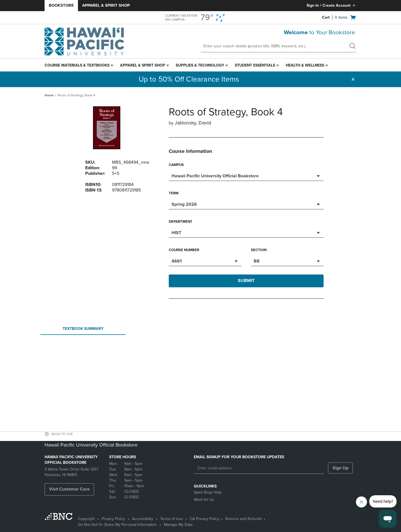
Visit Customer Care (69, 489)
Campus (176, 165)
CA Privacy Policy (205, 519)
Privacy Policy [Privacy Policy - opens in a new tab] (113, 519)
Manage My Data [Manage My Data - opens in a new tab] (178, 525)
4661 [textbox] (177, 261)
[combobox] (246, 175)
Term (174, 193)
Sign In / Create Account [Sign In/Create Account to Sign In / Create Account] (332, 5)
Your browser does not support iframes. (202, 357)
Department (181, 222)
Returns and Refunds (244, 519)
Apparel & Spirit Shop (106, 5)
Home (49, 95)
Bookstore (61, 5)
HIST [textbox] (176, 233)
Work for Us (204, 500)
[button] (353, 79)
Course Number (184, 250)
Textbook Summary (83, 330)
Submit (246, 281)
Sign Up (340, 468)
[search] (352, 46)
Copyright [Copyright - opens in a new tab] (86, 519)
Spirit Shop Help (208, 492)
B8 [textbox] (257, 261)
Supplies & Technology (200, 65)
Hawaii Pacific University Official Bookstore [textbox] (215, 176)
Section (259, 250)
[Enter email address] (259, 468)
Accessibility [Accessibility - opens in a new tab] (143, 519)
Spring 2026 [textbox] (184, 204)
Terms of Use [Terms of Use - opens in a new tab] (172, 519)
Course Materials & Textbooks (77, 65)
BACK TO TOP (62, 434)
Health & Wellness (305, 65)
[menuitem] (80, 65)
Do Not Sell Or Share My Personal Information (117, 525)
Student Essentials (255, 65)
